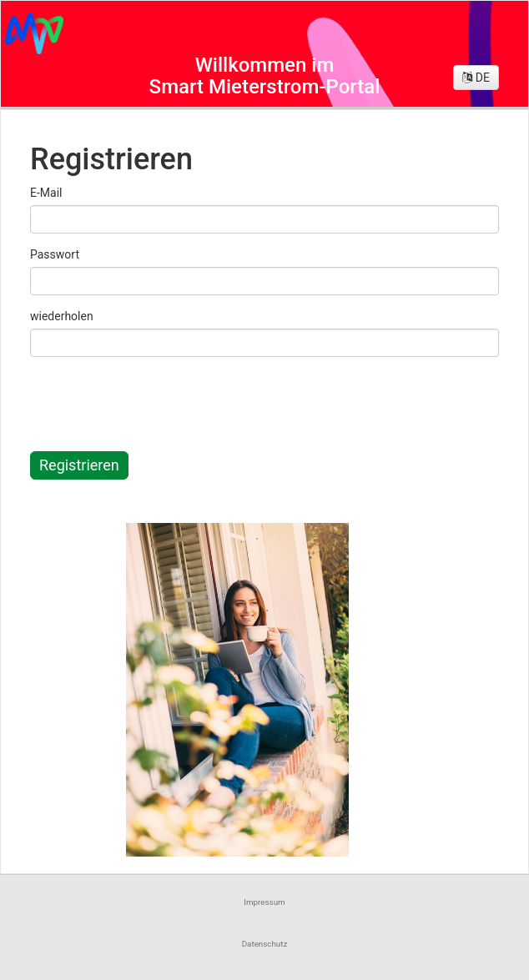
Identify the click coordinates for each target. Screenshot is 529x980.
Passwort (55, 254)
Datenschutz (265, 944)
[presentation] (161, 402)
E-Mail (46, 193)
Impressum (264, 902)
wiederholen (62, 316)
